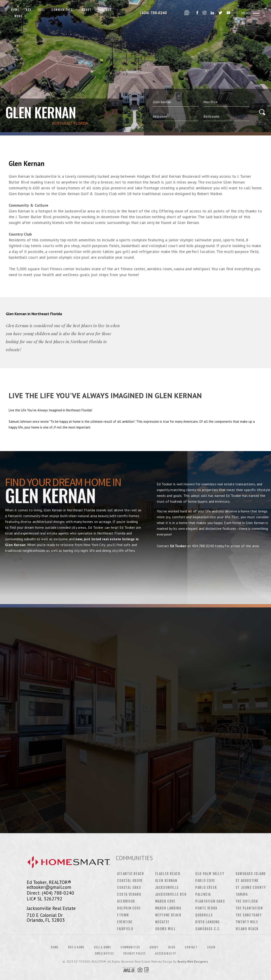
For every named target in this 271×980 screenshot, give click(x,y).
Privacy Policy (134, 954)
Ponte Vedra (206, 908)
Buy (29, 10)
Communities (62, 10)
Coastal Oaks (129, 887)
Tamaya (242, 894)
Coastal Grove (130, 881)
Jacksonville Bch (171, 894)
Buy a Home (76, 947)
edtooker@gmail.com (49, 887)
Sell (42, 10)
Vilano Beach (247, 929)
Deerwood (126, 901)
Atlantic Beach (130, 874)
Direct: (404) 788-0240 (50, 893)
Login (211, 947)
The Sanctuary (249, 915)
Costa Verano (129, 894)
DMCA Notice (104, 954)
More (18, 16)
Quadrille (204, 915)
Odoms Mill (166, 929)
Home (15, 10)
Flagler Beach (168, 874)
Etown (123, 915)
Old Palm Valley (210, 874)
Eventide (125, 922)
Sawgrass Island (251, 874)
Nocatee (162, 922)
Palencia (203, 894)
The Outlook (247, 901)
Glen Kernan (166, 881)
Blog (172, 947)
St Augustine (247, 881)
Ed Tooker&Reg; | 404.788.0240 (153, 13)
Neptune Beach (168, 915)
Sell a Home (102, 947)
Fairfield (125, 929)
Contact (105, 10)
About (86, 10)
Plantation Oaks (210, 901)
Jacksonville (167, 887)
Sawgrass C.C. (208, 929)
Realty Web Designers (193, 962)
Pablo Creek (206, 887)
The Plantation (249, 908)
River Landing (208, 922)
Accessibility (166, 954)
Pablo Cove (205, 881)
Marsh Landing (168, 908)
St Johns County (251, 887)
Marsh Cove (165, 901)
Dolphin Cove (129, 908)
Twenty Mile (247, 922)
